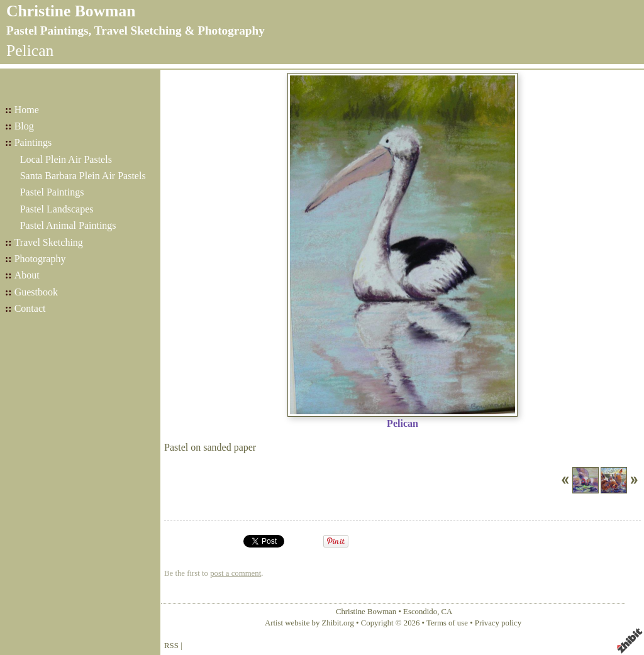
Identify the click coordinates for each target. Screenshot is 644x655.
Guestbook (36, 292)
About (27, 275)
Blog (24, 126)
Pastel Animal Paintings (68, 225)
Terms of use (447, 623)
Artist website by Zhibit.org (309, 623)
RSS (171, 646)
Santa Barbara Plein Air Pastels (83, 176)
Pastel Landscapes (57, 209)
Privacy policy (498, 623)
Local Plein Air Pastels (66, 159)
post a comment (236, 573)
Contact (30, 308)
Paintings (33, 142)
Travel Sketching (49, 242)
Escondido (420, 612)
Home (27, 110)
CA (447, 612)
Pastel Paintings (52, 192)
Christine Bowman (71, 11)
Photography (40, 259)
